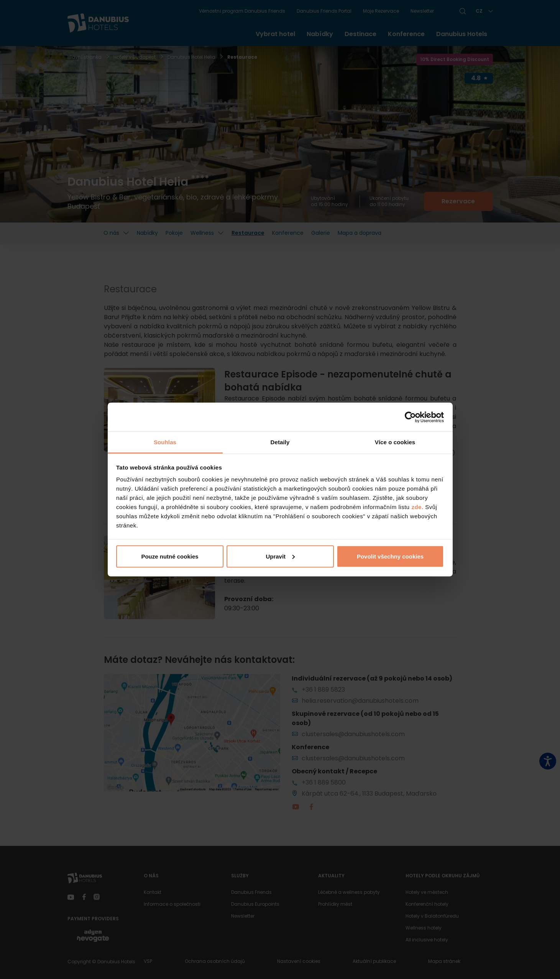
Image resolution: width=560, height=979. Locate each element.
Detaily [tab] (280, 442)
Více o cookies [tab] (395, 442)
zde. (417, 507)
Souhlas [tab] (165, 442)
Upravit (280, 556)
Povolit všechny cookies (390, 556)
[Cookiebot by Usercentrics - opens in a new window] (410, 417)
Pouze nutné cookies (170, 556)
